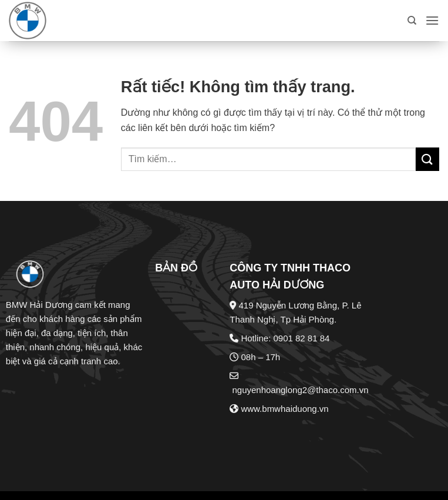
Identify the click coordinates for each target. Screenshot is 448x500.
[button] (432, 20)
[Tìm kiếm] (412, 21)
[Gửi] (427, 159)
